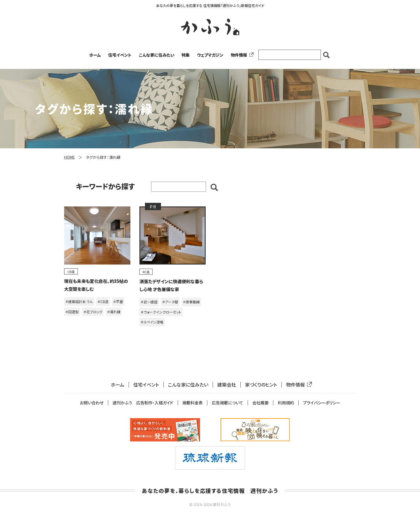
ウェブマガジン (210, 55)
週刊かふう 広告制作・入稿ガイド (143, 403)
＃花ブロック (93, 312)
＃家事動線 (191, 302)
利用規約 (286, 403)
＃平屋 (118, 301)
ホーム (95, 55)
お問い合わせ (92, 403)
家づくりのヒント (261, 385)
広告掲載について (228, 403)
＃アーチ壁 (170, 302)
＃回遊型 (72, 312)
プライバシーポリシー (322, 403)
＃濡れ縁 (114, 312)
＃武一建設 (149, 302)
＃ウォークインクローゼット (161, 312)
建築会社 (227, 385)
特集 (185, 55)
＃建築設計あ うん (79, 301)
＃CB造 (103, 301)
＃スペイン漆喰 (152, 322)
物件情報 (241, 55)
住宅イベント (120, 55)
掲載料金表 (192, 403)
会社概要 (260, 403)
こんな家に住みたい (157, 55)
